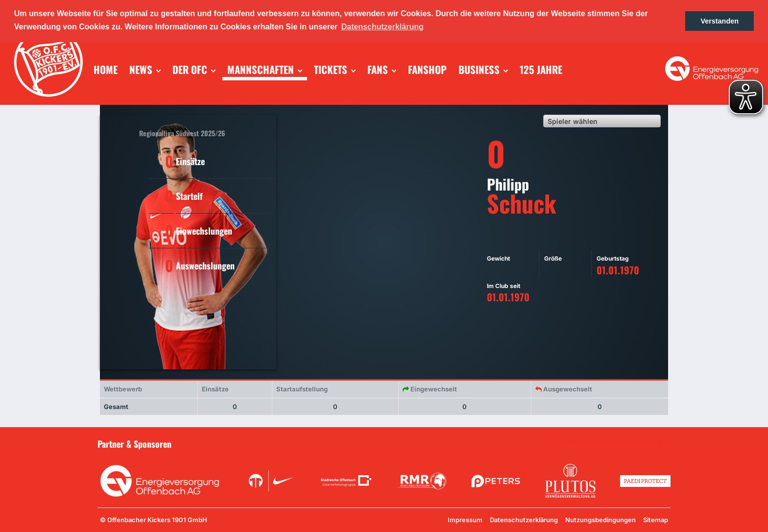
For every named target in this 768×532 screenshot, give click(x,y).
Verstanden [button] (720, 21)
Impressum (465, 520)
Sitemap (656, 520)
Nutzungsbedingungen (600, 520)
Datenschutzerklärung (524, 520)
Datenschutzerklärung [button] (383, 27)
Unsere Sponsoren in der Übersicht (615, 443)
